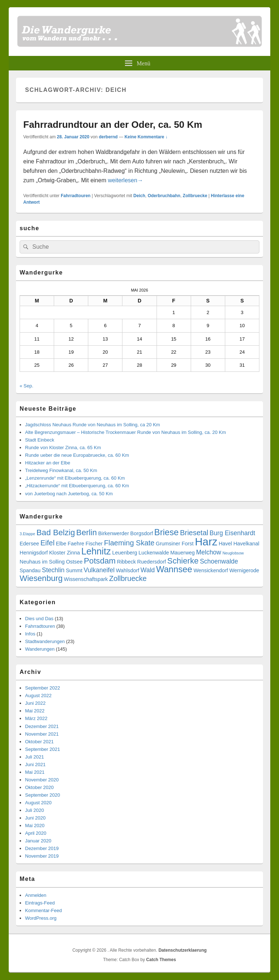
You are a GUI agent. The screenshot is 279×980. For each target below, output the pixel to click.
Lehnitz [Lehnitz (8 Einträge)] (96, 551)
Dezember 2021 (42, 726)
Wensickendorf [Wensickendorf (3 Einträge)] (211, 570)
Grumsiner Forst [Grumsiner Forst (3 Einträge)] (175, 544)
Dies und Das (39, 619)
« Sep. (27, 386)
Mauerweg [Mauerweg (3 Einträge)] (183, 553)
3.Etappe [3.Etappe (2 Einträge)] (27, 534)
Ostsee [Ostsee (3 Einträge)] (74, 562)
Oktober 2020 (39, 787)
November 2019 (42, 856)
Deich (139, 196)
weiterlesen (126, 180)
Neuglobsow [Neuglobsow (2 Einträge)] (233, 553)
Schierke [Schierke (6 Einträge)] (183, 561)
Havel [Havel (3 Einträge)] (225, 544)
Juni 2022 (35, 703)
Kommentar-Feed (43, 910)
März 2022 (36, 718)
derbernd (108, 137)
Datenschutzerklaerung (183, 950)
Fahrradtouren (76, 196)
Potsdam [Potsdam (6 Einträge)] (100, 561)
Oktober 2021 (39, 742)
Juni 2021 (35, 765)
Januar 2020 (38, 841)
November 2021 (42, 734)
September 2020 (43, 795)
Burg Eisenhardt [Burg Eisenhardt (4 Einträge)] (232, 533)
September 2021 (43, 749)
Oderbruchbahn (164, 196)
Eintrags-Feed (40, 903)
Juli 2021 (35, 757)
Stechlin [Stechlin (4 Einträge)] (53, 570)
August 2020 (38, 803)
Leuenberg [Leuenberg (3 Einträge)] (125, 553)
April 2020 (36, 833)
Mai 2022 (35, 711)
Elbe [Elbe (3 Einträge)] (61, 544)
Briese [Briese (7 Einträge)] (167, 532)
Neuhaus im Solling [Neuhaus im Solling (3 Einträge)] (42, 562)
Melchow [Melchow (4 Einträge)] (209, 552)
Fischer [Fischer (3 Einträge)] (94, 544)
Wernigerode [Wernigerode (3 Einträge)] (244, 570)
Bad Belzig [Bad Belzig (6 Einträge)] (56, 532)
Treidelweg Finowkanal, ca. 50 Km (61, 470)
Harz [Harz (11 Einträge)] (206, 542)
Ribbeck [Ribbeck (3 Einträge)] (126, 562)
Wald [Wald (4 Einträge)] (148, 570)
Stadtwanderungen (45, 641)
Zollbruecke (195, 196)
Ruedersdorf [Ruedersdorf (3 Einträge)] (152, 562)
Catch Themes (161, 960)
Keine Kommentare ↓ (146, 137)
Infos (30, 634)
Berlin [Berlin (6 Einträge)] (87, 532)
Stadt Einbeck (40, 440)
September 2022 (43, 688)
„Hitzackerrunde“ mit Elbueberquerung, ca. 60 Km (77, 486)
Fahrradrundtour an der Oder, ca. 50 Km (113, 125)
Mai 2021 (35, 772)
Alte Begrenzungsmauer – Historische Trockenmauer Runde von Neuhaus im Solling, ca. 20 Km (126, 432)
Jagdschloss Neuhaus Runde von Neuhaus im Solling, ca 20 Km (92, 425)
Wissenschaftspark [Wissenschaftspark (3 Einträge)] (86, 579)
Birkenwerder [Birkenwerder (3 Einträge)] (114, 533)
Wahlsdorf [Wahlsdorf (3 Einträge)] (128, 570)
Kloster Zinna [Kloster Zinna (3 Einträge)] (64, 553)
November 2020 (42, 780)
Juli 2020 (35, 810)
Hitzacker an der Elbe (48, 463)
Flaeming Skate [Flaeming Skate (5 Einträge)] (129, 543)
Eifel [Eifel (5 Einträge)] (47, 543)
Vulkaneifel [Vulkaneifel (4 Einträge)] (99, 570)
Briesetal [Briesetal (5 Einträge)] (194, 533)
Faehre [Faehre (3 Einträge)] (76, 544)
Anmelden (36, 895)
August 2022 (38, 696)
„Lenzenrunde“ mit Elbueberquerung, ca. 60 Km (75, 478)
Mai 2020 (35, 826)
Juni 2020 (35, 818)
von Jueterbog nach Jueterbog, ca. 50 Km (69, 494)
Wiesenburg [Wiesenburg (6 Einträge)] (41, 578)
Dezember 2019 (42, 848)
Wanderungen (40, 649)
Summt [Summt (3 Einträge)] (74, 570)
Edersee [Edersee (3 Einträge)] (29, 544)
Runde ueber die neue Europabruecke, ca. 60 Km (77, 455)
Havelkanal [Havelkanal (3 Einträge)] (246, 544)
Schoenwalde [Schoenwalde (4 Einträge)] (219, 561)
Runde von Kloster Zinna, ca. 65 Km (63, 448)
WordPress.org (41, 918)
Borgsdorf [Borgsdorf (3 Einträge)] (142, 533)
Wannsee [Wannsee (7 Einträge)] (174, 569)
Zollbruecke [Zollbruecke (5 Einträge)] (128, 578)
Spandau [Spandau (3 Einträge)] (30, 570)
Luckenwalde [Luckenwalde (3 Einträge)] (154, 553)
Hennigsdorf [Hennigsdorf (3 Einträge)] (34, 553)
